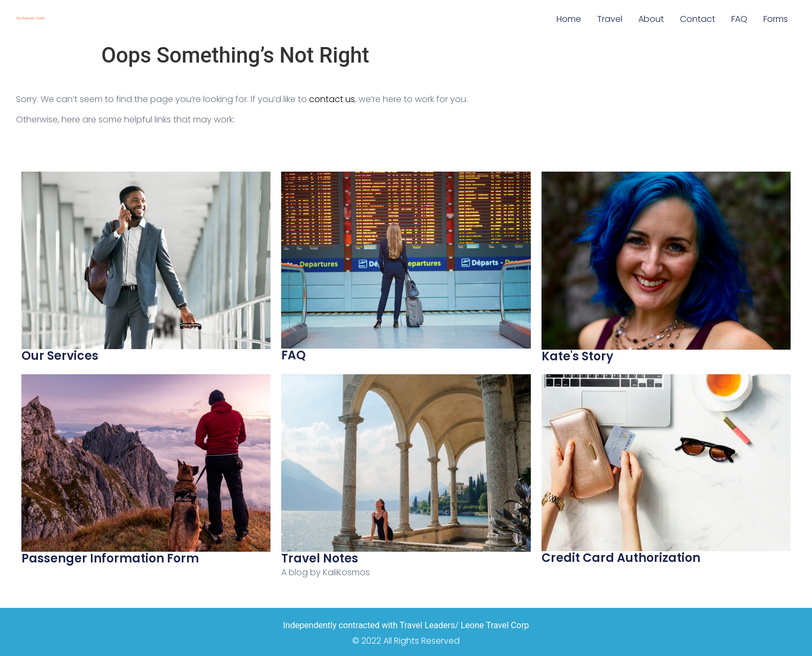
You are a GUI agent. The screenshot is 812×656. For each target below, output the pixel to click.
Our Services (60, 356)
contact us (332, 99)
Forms (776, 19)
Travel (610, 19)
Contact (698, 19)
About (651, 19)
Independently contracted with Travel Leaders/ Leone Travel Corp (406, 625)
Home (569, 19)
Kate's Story (577, 356)
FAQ (739, 19)
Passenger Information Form (110, 558)
